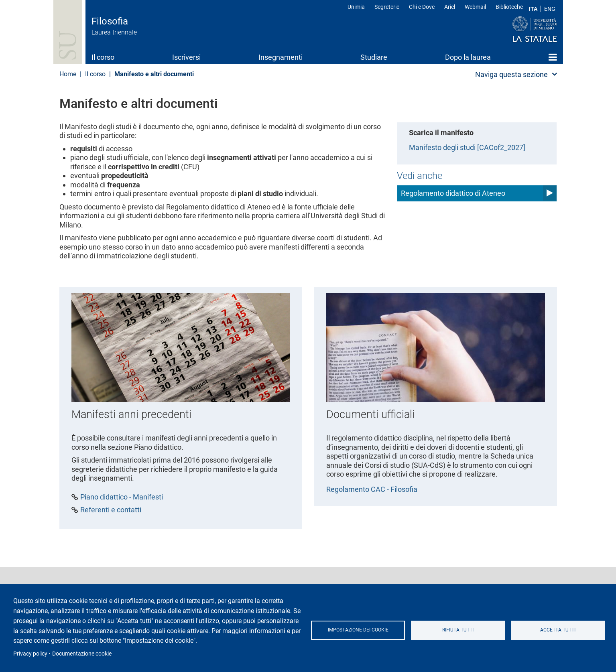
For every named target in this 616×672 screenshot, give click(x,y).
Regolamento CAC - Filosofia (372, 489)
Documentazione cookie (82, 654)
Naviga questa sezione (511, 74)
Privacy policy (30, 654)
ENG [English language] (550, 9)
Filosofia (110, 21)
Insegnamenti (281, 57)
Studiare (374, 57)
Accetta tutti (558, 630)
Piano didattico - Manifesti (122, 497)
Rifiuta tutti (458, 630)
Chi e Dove (422, 7)
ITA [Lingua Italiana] (533, 9)
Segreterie (387, 7)
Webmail (475, 7)
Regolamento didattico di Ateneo (453, 193)
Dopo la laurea (468, 57)
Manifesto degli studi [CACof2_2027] (467, 147)
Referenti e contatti (111, 510)
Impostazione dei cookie (358, 630)
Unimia (356, 7)
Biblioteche (509, 7)
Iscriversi (186, 57)
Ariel (450, 7)
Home (553, 57)
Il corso (103, 57)
